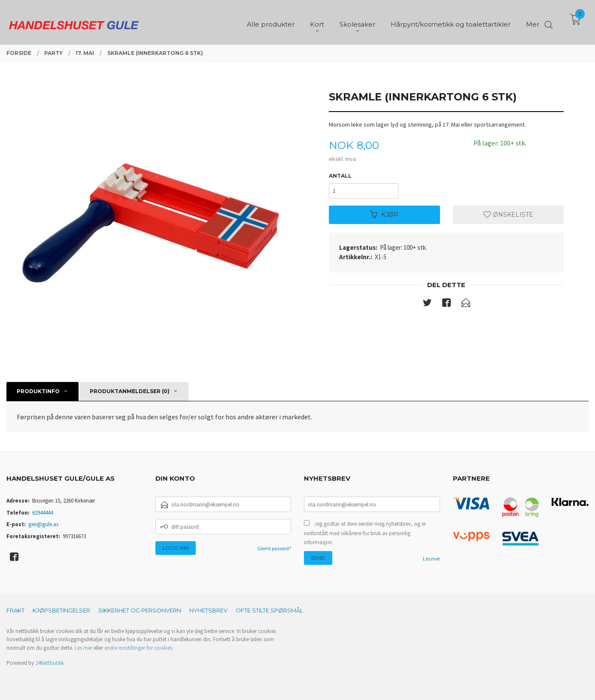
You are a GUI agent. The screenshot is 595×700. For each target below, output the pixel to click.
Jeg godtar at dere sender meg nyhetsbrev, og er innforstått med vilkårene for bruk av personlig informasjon (365, 533)
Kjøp (384, 215)
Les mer (431, 559)
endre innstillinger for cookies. (139, 648)
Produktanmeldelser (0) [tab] (130, 391)
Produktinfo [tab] (38, 391)
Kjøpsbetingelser (61, 610)
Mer (533, 22)
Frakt (15, 610)
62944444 (42, 513)
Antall (340, 176)
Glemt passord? (274, 548)
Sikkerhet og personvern (140, 610)
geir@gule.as (43, 524)
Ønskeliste (508, 215)
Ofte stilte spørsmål (269, 610)
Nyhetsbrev (208, 610)
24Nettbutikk (50, 663)
